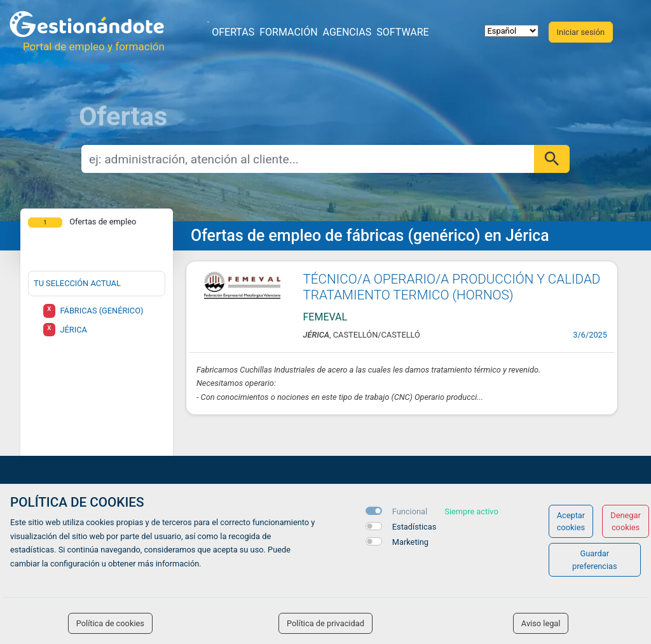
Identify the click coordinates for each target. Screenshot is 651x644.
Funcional (410, 511)
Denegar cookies (626, 521)
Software (402, 32)
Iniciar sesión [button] (581, 32)
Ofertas (233, 32)
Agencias (347, 32)
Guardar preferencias (595, 559)
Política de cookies (110, 623)
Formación (288, 32)
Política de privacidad (325, 623)
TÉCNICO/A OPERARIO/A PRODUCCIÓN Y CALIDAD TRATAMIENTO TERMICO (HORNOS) (452, 287)
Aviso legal (541, 623)
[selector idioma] (511, 31)
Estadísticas (415, 527)
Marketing (410, 542)
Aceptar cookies (571, 521)
